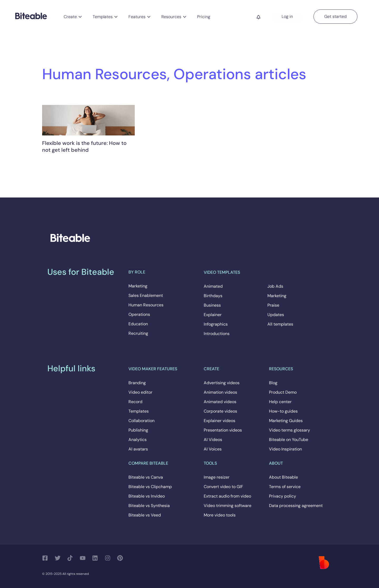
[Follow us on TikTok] (71, 558)
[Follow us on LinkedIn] (96, 558)
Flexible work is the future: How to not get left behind (84, 146)
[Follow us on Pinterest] (121, 558)
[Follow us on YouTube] (84, 558)
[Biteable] (31, 16)
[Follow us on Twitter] (59, 558)
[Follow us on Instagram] (109, 558)
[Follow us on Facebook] (46, 558)
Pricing (204, 17)
